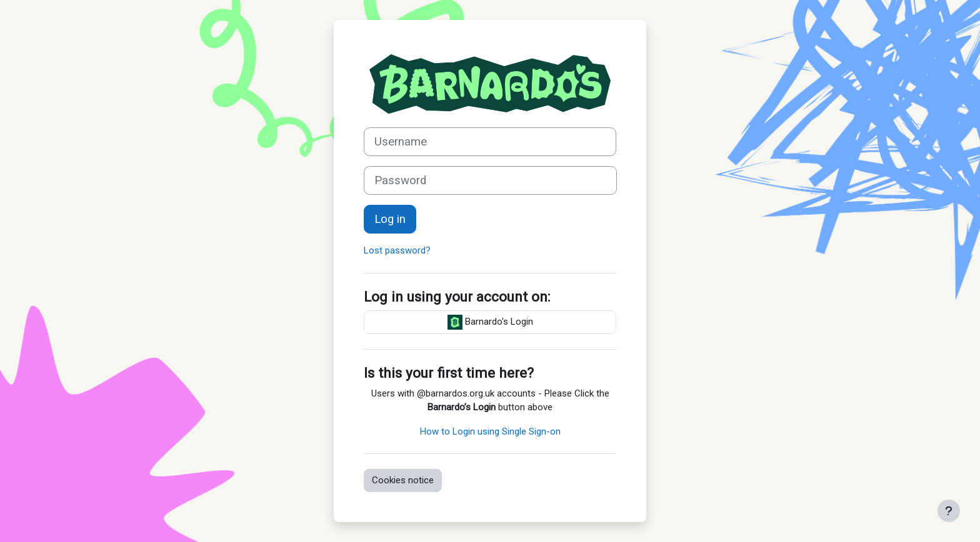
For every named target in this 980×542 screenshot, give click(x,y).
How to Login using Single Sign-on (490, 431)
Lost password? (397, 250)
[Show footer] (949, 511)
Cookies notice (403, 480)
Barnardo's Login (490, 322)
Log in (390, 219)
